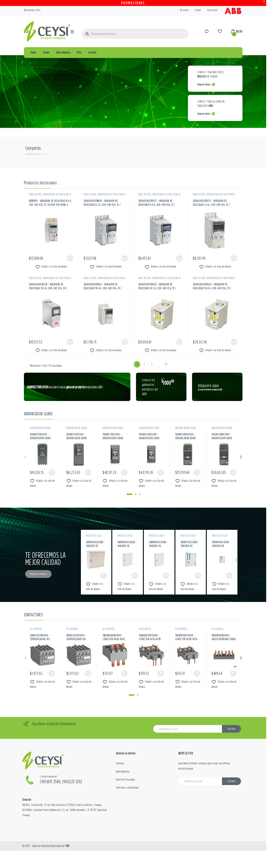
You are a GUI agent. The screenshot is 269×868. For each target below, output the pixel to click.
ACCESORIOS (36, 629)
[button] (129, 494)
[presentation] (241, 457)
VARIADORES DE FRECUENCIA (57, 194)
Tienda (198, 10)
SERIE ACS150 (35, 194)
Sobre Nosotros (63, 52)
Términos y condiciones (127, 787)
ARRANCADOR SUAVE (40, 428)
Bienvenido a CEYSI (32, 10)
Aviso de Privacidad (125, 779)
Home (34, 52)
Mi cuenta (184, 10)
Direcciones (212, 10)
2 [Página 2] (144, 364)
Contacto (92, 52)
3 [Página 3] (152, 364)
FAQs (79, 52)
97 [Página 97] (167, 364)
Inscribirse (231, 729)
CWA (67, 846)
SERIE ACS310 (90, 194)
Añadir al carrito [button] (70, 258)
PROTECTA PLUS (94, 536)
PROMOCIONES (133, 3)
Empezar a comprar (38, 574)
